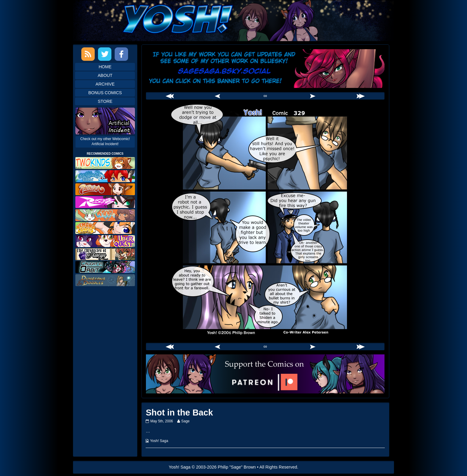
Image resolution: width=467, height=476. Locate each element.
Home (105, 67)
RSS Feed (88, 54)
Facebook (121, 54)
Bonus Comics (105, 93)
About (105, 75)
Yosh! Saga (159, 441)
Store (105, 101)
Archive (105, 84)
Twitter (105, 54)
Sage (185, 421)
